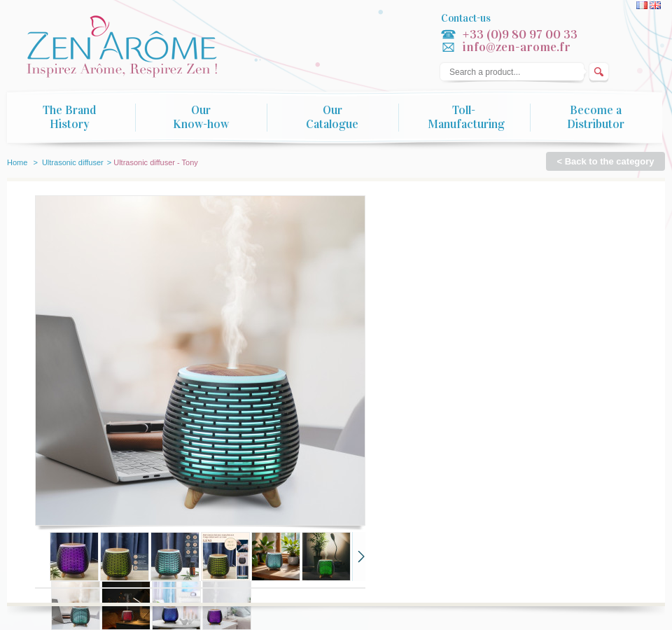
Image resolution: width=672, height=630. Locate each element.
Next (359, 556)
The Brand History (69, 118)
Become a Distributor (596, 118)
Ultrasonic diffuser (73, 162)
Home (17, 162)
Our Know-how (201, 118)
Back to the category (610, 161)
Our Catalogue (332, 118)
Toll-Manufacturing (466, 118)
